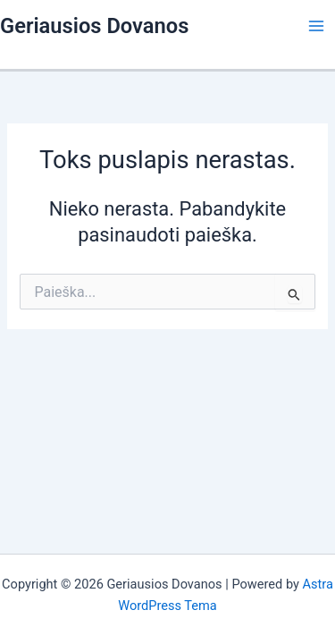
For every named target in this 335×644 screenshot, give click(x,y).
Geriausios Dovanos (94, 26)
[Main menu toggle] (316, 26)
